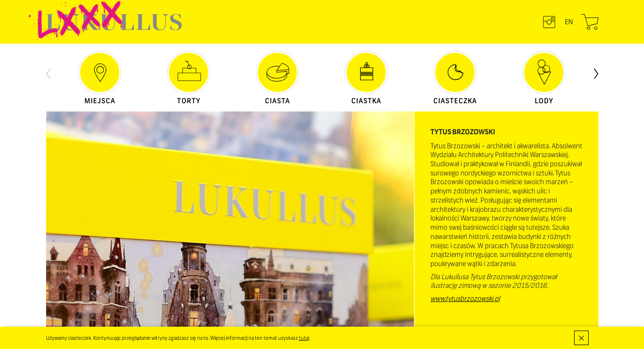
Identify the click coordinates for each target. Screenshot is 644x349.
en (569, 22)
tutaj (304, 338)
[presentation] (48, 73)
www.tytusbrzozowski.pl (465, 299)
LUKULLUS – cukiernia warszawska (114, 22)
